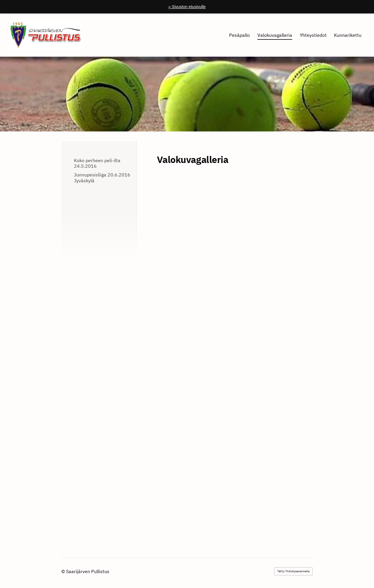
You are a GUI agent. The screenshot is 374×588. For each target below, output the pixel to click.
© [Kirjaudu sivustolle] (64, 571)
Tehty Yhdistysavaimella (293, 571)
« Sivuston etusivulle (187, 7)
